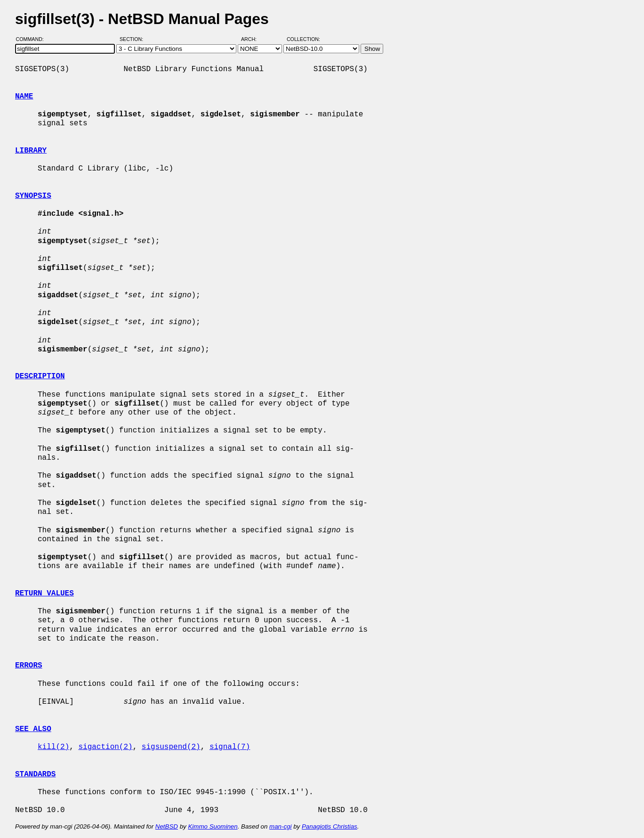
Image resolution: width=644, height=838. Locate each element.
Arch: (253, 39)
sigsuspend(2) (171, 747)
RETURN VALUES (44, 594)
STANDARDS (35, 774)
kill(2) (53, 747)
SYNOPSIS (33, 196)
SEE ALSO (33, 729)
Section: (133, 39)
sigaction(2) (105, 747)
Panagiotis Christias (330, 826)
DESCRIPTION (40, 376)
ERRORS (29, 666)
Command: (33, 39)
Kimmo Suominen (213, 826)
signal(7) (230, 747)
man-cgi (280, 826)
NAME (24, 97)
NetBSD (167, 826)
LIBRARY (31, 151)
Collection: (303, 39)
